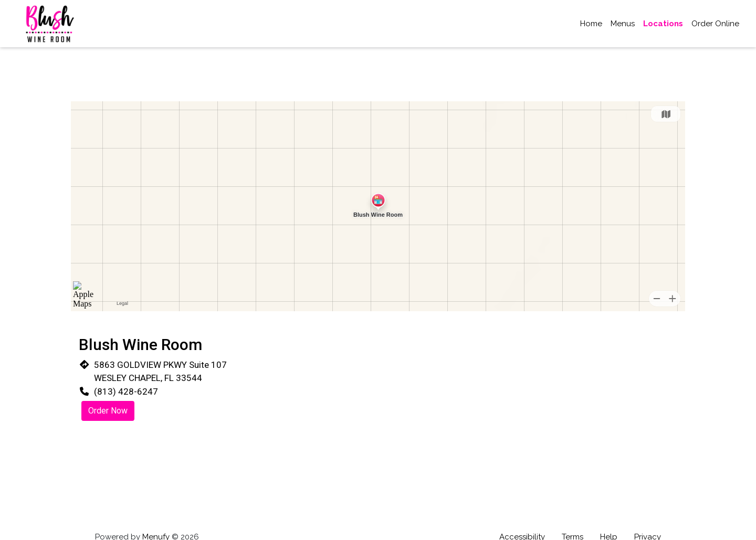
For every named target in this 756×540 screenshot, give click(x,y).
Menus (623, 24)
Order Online (715, 24)
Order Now (108, 411)
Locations (663, 24)
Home (591, 24)
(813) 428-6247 (126, 391)
